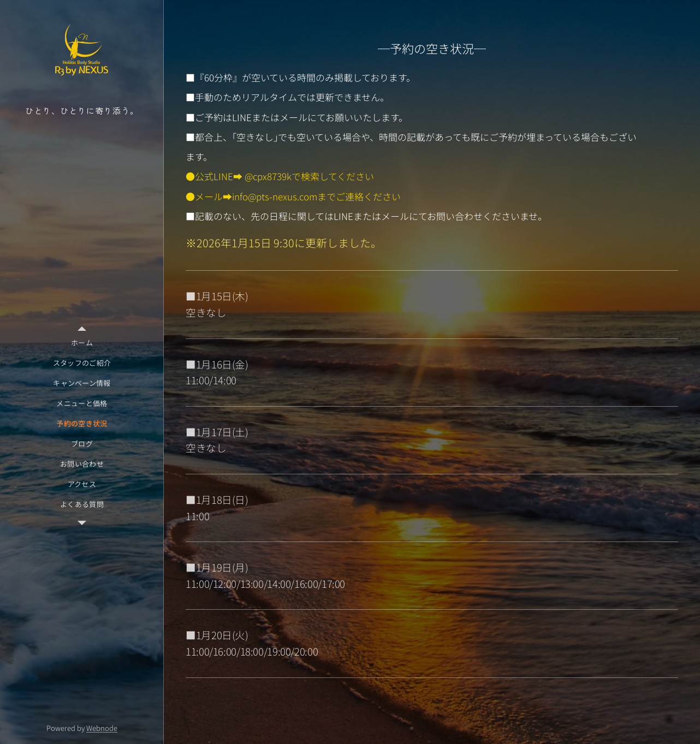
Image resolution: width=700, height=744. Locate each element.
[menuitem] (82, 343)
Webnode (102, 728)
